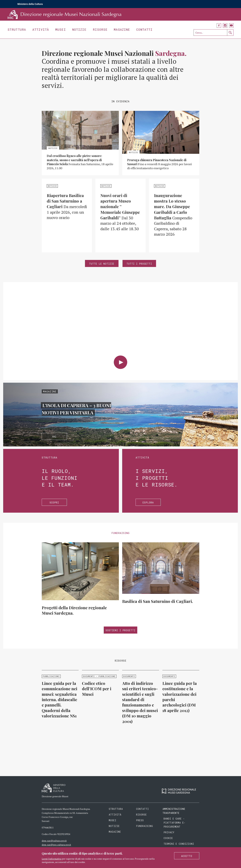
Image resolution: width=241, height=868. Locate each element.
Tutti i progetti (139, 264)
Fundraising (145, 826)
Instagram (225, 25)
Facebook (219, 25)
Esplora (148, 503)
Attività (41, 30)
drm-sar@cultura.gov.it (54, 841)
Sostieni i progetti (120, 630)
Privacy (169, 832)
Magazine (122, 30)
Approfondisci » (80, 143)
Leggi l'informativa (52, 859)
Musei (61, 30)
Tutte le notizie (102, 264)
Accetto (187, 856)
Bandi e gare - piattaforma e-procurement (175, 823)
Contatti (144, 30)
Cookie (168, 838)
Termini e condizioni (179, 844)
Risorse (100, 30)
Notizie (79, 30)
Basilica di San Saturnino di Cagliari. (158, 601)
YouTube (231, 25)
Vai (54, 437)
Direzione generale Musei (55, 796)
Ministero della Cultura (30, 4)
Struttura (17, 30)
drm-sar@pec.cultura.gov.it (56, 845)
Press (140, 820)
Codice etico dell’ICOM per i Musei (97, 689)
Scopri (54, 503)
